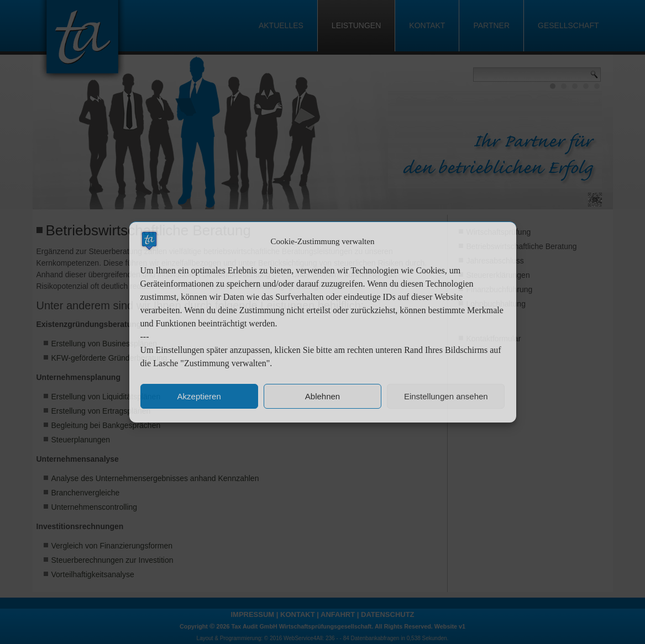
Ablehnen (322, 396)
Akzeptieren (199, 396)
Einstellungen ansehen (446, 396)
